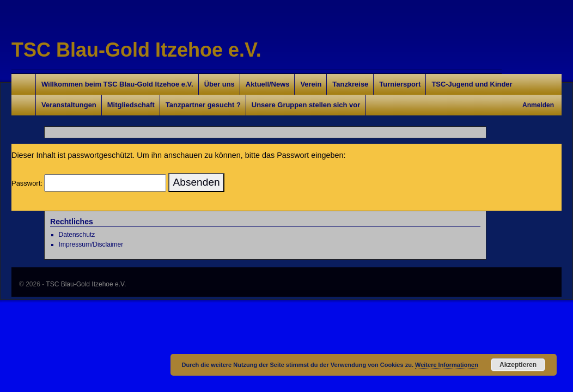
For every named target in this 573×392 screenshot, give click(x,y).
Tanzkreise (350, 84)
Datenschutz (77, 235)
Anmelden (538, 105)
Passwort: (89, 183)
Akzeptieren (518, 365)
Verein (311, 84)
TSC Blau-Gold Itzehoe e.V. (136, 50)
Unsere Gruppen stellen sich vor (306, 105)
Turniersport (400, 84)
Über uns (220, 84)
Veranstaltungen (69, 105)
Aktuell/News (268, 84)
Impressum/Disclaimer (91, 244)
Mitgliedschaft (131, 105)
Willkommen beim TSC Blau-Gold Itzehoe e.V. (117, 84)
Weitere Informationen (447, 365)
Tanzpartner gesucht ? (203, 105)
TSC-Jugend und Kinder (472, 84)
